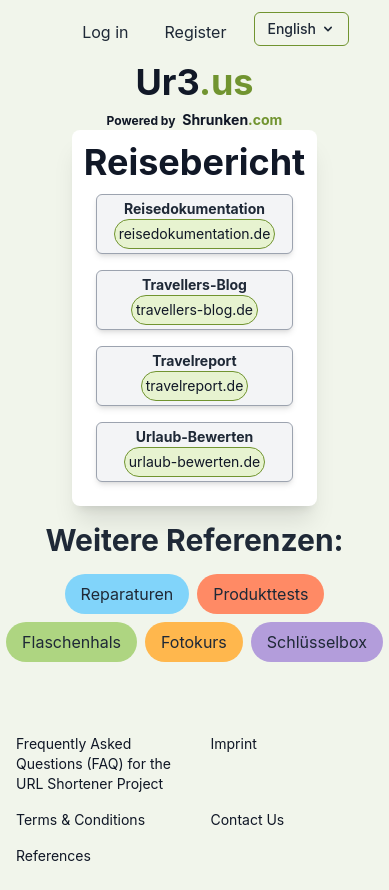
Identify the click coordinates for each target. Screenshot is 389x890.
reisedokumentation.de (195, 233)
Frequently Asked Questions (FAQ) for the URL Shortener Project (93, 763)
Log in (105, 32)
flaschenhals (71, 642)
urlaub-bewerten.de (194, 461)
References (53, 855)
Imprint (234, 743)
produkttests (260, 594)
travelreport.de (195, 385)
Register (195, 32)
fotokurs (194, 642)
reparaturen (127, 594)
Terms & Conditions (80, 819)
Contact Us (248, 819)
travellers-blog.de (194, 309)
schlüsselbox (317, 642)
